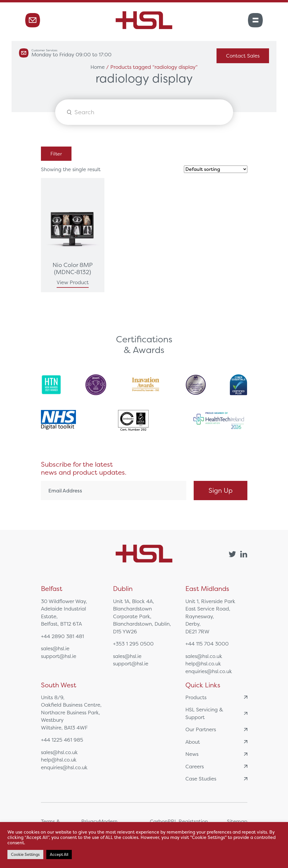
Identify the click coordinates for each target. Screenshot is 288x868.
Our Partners (216, 729)
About (216, 742)
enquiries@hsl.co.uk (209, 671)
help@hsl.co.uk (203, 663)
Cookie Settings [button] (25, 855)
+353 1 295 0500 (133, 644)
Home (98, 67)
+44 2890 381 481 (62, 636)
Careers (216, 766)
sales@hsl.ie (55, 648)
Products (216, 697)
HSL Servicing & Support (216, 713)
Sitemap (237, 821)
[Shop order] (216, 169)
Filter (56, 154)
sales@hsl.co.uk (204, 656)
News (216, 754)
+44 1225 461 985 (62, 740)
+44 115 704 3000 (207, 644)
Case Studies (216, 779)
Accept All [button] (59, 855)
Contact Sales (243, 56)
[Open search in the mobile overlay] (144, 112)
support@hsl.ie (59, 656)
